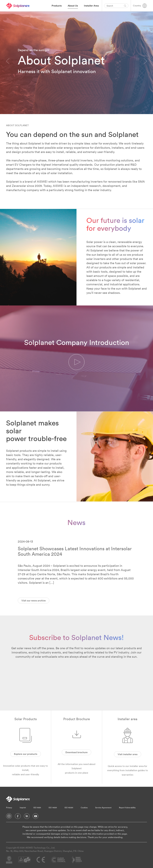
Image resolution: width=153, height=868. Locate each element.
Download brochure (76, 752)
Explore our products (26, 754)
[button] (76, 362)
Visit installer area (128, 754)
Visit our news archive (34, 601)
